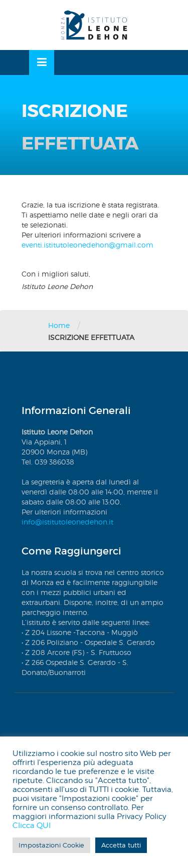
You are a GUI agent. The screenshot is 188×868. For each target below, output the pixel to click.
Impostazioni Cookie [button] (51, 845)
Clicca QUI (32, 825)
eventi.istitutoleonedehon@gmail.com (87, 245)
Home (59, 325)
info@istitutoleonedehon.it (67, 522)
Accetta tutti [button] (121, 845)
